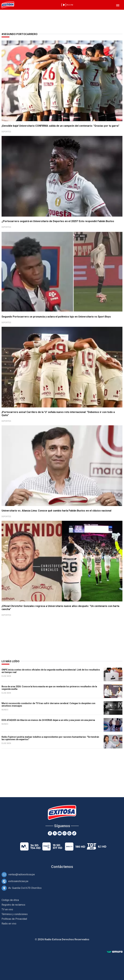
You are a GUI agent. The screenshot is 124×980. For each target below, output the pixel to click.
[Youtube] (60, 833)
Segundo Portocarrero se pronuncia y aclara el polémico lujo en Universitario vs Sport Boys (56, 317)
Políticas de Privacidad (14, 919)
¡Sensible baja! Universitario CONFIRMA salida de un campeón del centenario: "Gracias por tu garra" (60, 126)
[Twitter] (55, 833)
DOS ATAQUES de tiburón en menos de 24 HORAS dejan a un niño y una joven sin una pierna (48, 720)
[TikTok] (74, 833)
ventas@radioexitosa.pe (22, 874)
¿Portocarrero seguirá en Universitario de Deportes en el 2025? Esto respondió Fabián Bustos (58, 221)
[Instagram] (65, 833)
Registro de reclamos (13, 905)
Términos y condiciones (15, 914)
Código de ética (10, 900)
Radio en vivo (9, 924)
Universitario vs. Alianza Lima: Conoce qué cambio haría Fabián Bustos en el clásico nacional (56, 511)
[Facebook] (50, 833)
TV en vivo (7, 909)
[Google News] (69, 833)
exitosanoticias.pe (18, 881)
